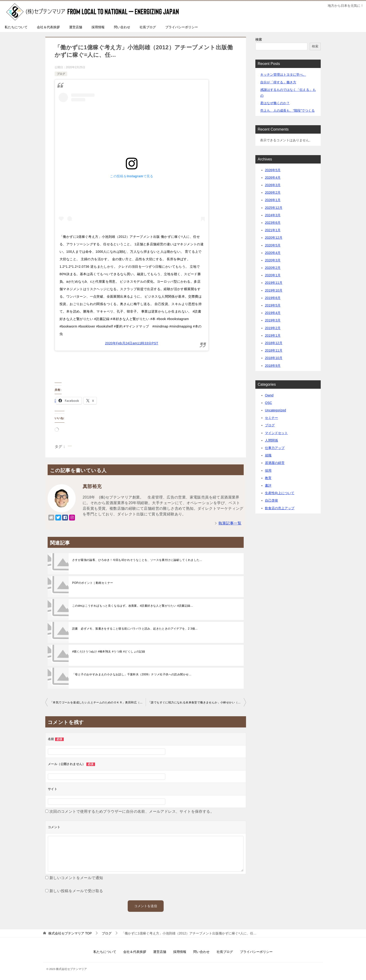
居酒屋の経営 (275, 463)
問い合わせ (122, 27)
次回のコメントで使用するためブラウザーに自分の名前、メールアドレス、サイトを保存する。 (132, 811)
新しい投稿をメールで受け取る (76, 891)
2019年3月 (273, 320)
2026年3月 (273, 185)
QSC (268, 403)
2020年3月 (273, 260)
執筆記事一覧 (230, 523)
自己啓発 (271, 500)
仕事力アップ (275, 448)
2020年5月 (273, 245)
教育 (268, 478)
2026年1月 (273, 200)
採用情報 (98, 27)
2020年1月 (273, 275)
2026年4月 (273, 178)
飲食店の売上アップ (280, 508)
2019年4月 (273, 313)
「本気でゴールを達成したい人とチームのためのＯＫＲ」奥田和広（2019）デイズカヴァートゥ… (98, 702)
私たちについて (16, 27)
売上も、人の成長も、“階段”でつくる (287, 110)
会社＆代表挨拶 (48, 27)
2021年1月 (273, 230)
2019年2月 (273, 328)
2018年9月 (273, 366)
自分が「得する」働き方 (278, 82)
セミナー (271, 418)
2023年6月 (273, 223)
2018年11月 (274, 350)
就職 (268, 455)
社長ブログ (148, 27)
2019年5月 (273, 305)
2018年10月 (274, 358)
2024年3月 (273, 215)
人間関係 (271, 440)
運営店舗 (76, 27)
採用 (268, 470)
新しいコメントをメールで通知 (76, 878)
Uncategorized (275, 410)
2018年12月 (274, 343)
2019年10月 (274, 290)
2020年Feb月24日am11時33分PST (132, 343)
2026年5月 (273, 170)
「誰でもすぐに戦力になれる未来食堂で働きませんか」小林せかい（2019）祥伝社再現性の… (197, 702)
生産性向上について (280, 493)
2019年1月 (273, 335)
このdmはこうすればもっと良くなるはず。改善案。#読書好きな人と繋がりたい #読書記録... (133, 606)
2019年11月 (274, 283)
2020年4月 (273, 253)
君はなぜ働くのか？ (275, 103)
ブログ (61, 74)
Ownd (269, 395)
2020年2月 (273, 268)
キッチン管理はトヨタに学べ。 (283, 75)
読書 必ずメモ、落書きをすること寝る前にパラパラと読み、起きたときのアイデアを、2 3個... (135, 629)
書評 (268, 485)
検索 (259, 39)
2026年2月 (273, 192)
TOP (70, 933)
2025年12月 (274, 208)
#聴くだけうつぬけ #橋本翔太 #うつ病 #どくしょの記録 (109, 652)
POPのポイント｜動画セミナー (93, 583)
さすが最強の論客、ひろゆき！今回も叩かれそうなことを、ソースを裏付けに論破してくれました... (137, 560)
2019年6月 (273, 298)
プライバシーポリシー (182, 27)
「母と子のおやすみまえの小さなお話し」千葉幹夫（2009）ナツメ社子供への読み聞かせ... (132, 674)
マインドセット (276, 433)
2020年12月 (274, 238)
